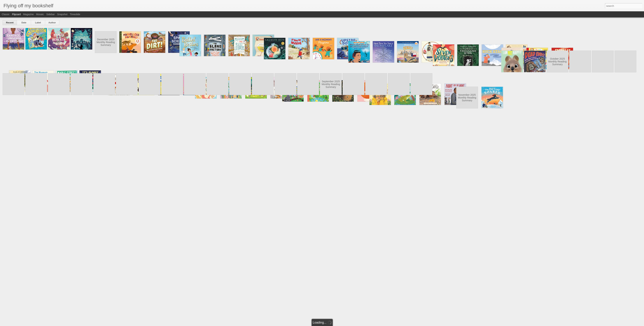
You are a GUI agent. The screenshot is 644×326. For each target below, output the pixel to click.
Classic (6, 14)
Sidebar (51, 14)
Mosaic (40, 14)
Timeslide (75, 14)
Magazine (29, 14)
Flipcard (16, 14)
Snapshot (62, 14)
